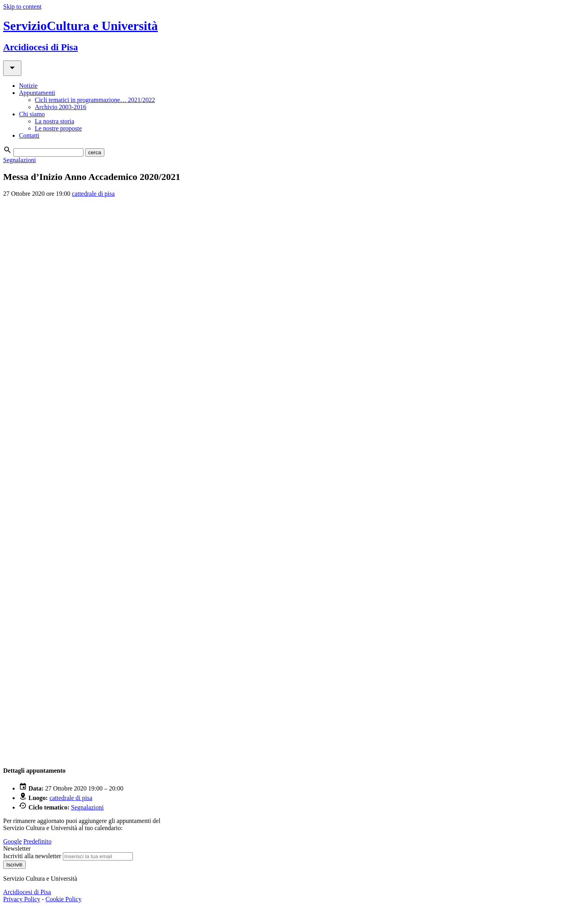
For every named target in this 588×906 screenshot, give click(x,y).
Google (12, 841)
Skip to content (22, 7)
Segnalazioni (20, 160)
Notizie (28, 86)
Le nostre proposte (58, 128)
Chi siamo (32, 114)
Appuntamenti (37, 93)
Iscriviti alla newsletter (32, 856)
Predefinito (37, 841)
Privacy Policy (22, 899)
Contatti (29, 135)
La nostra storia (55, 121)
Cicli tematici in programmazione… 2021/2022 (95, 100)
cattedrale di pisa (93, 194)
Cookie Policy (63, 899)
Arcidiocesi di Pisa (27, 892)
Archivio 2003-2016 (61, 107)
